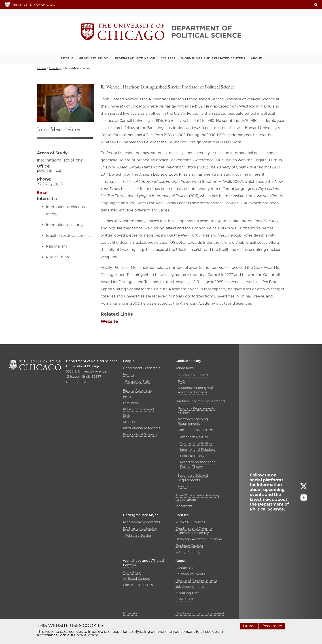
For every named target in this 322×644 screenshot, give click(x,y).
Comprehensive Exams (196, 430)
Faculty (129, 374)
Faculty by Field (138, 381)
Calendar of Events (190, 574)
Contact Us (184, 568)
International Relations (198, 450)
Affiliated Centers (136, 579)
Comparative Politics (196, 443)
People (67, 58)
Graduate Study (93, 58)
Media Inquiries (187, 593)
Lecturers (130, 403)
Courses (168, 58)
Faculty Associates (138, 390)
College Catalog (188, 552)
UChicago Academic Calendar (199, 539)
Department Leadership (142, 368)
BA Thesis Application (140, 528)
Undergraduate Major (134, 58)
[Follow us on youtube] (304, 499)
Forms (183, 486)
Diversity (130, 613)
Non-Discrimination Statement (200, 613)
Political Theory (192, 456)
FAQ (181, 381)
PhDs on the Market (139, 409)
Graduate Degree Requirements (200, 401)
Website (109, 321)
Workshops (132, 572)
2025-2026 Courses (190, 522)
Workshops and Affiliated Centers (213, 58)
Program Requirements (142, 522)
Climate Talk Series (138, 585)
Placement (184, 506)
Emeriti (129, 397)
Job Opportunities (190, 587)
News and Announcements (197, 580)
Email (43, 193)
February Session (139, 536)
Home (41, 68)
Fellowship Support (193, 375)
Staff (127, 416)
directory (55, 68)
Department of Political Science (92, 361)
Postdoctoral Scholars (140, 434)
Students (130, 422)
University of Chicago (83, 366)
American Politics (194, 437)
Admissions (185, 368)
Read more (272, 626)
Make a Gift (184, 599)
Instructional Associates (142, 428)
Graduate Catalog (189, 545)
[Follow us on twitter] (304, 488)
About (256, 58)
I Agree (249, 626)
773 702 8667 (50, 184)
